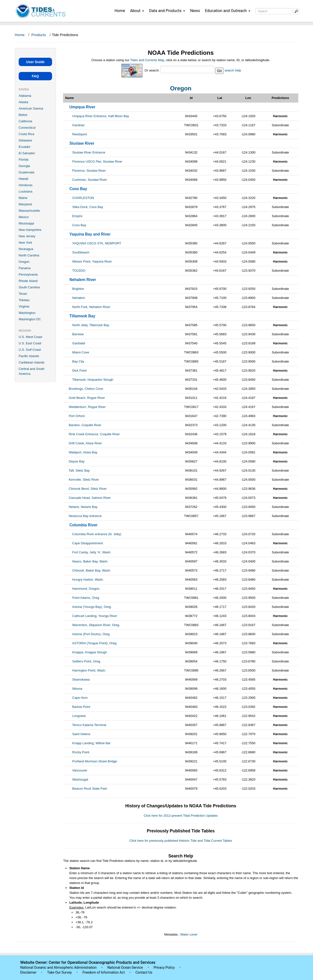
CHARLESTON (83, 198)
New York (25, 243)
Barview (78, 334)
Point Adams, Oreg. (86, 598)
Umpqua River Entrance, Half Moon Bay (101, 116)
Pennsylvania (28, 274)
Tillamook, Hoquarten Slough (93, 380)
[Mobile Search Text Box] (296, 11)
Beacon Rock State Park (90, 789)
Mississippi (26, 223)
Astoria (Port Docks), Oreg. (91, 634)
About (137, 11)
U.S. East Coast (30, 343)
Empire (77, 216)
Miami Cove (81, 352)
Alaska (23, 102)
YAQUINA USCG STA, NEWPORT (97, 243)
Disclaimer (28, 972)
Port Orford (77, 416)
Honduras (26, 185)
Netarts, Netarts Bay (83, 507)
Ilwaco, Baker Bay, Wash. (90, 561)
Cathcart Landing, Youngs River (95, 616)
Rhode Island (28, 281)
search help (233, 70)
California (25, 121)
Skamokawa (81, 679)
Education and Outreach (228, 11)
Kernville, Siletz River (84, 480)
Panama (25, 268)
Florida (24, 160)
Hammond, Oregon (86, 589)
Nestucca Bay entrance (85, 516)
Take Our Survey (60, 972)
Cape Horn (80, 698)
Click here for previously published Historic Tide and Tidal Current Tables (181, 841)
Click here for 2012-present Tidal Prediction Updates (181, 816)
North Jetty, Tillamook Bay (91, 325)
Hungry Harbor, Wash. (88, 580)
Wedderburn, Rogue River (87, 407)
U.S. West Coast (30, 337)
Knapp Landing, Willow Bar (91, 743)
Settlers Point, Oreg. (87, 661)
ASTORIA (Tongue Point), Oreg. (95, 643)
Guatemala (27, 172)
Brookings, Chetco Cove (86, 389)
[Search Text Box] (274, 11)
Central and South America (32, 371)
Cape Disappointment (88, 543)
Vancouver (80, 770)
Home (120, 11)
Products (39, 35)
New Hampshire (30, 230)
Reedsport (80, 134)
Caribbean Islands (32, 362)
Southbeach (81, 252)
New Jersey (27, 236)
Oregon (24, 262)
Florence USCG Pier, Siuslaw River (97, 161)
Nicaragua (26, 249)
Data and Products (167, 11)
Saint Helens (81, 734)
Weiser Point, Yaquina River (92, 261)
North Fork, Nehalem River (91, 307)
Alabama (25, 96)
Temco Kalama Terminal (89, 725)
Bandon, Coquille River (85, 425)
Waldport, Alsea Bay (83, 452)
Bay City (78, 361)
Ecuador (25, 147)
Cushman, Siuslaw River (90, 180)
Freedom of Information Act (104, 972)
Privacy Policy (164, 967)
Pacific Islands (29, 356)
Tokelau (24, 300)
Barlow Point (81, 707)
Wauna (77, 689)
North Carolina (29, 255)
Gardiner (78, 125)
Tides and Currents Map (147, 60)
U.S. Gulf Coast (30, 350)
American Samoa (31, 108)
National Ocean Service (125, 967)
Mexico (24, 217)
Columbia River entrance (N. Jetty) (97, 534)
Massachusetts (29, 211)
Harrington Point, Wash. (89, 670)
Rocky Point (81, 752)
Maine (23, 198)
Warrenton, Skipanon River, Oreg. (96, 625)
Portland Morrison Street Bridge (95, 761)
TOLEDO (79, 271)
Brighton (78, 289)
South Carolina (29, 287)
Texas (23, 294)
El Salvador (27, 153)
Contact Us (144, 972)
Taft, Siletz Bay (79, 470)
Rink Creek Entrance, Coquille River (94, 434)
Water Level (189, 934)
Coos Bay (79, 225)
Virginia (24, 306)
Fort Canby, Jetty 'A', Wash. (92, 552)
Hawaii (23, 179)
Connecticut (27, 128)
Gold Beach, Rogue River (87, 398)
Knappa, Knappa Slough (89, 652)
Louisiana (26, 191)
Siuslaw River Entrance (89, 152)
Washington (27, 313)
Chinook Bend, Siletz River (88, 489)
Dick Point (79, 371)
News (195, 11)
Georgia (24, 166)
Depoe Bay (77, 461)
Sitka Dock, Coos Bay (88, 207)
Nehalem (79, 298)
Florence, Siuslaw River (89, 171)
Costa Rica (27, 134)
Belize (23, 115)
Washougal (80, 779)
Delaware (25, 140)
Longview (79, 716)
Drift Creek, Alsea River (85, 443)
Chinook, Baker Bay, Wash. (92, 570)
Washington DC (30, 319)
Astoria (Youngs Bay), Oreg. (92, 607)
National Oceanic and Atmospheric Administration (59, 967)
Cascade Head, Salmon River (90, 498)
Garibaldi (79, 343)
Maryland (25, 204)
